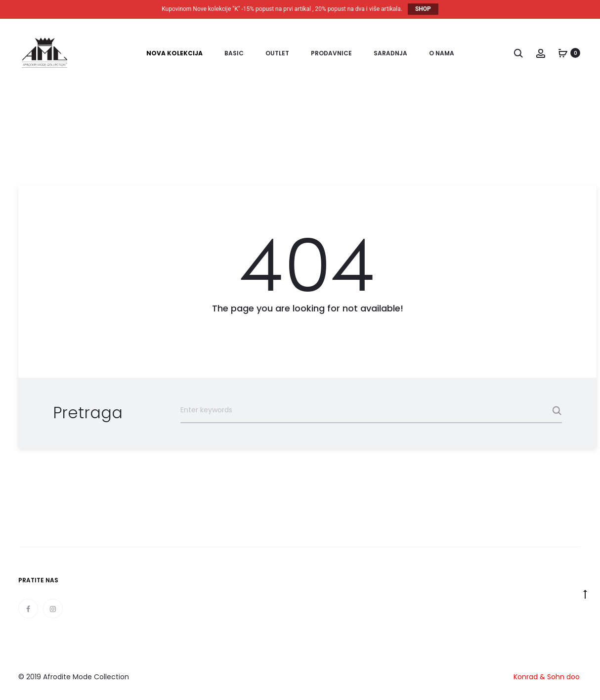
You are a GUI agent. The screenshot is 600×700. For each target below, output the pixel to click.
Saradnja (390, 53)
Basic (234, 53)
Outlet (277, 53)
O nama (442, 53)
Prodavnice (331, 53)
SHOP (423, 9)
